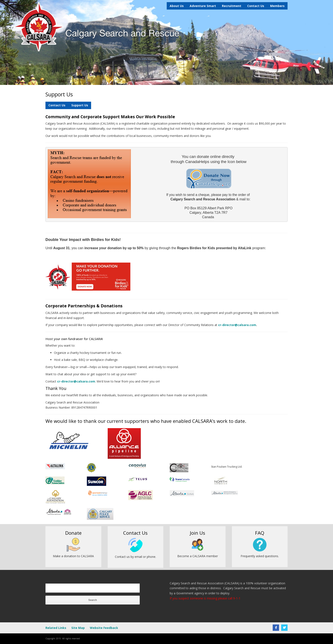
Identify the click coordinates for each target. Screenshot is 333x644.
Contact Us (256, 6)
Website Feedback (104, 628)
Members (277, 6)
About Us (177, 6)
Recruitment (232, 6)
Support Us (80, 105)
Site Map (78, 628)
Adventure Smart (203, 6)
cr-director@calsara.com (237, 325)
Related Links (56, 628)
